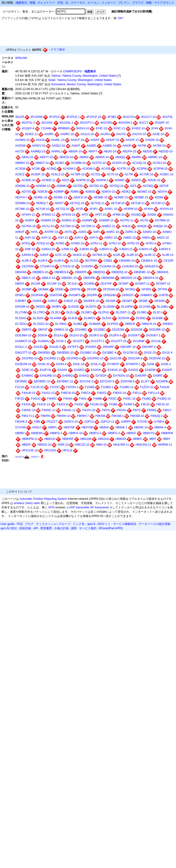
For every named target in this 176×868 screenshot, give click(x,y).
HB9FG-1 (56, 433)
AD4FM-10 (82, 180)
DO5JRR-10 (157, 330)
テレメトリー (46, 3)
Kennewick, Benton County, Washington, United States (86, 84)
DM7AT (43, 330)
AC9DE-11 (49, 180)
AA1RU (105, 134)
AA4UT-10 (77, 140)
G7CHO (142, 422)
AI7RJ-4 (151, 243)
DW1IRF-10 (128, 347)
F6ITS (137, 410)
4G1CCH (129, 117)
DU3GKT (134, 335)
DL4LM (73, 318)
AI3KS (82, 232)
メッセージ (109, 3)
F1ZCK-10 (147, 387)
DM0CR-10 (149, 324)
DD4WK (43, 289)
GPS (51, 507)
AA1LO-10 (87, 134)
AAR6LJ (57, 151)
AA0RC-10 (67, 134)
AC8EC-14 (167, 174)
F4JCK (26, 404)
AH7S (68, 232)
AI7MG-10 (77, 243)
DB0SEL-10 (69, 278)
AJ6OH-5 (165, 249)
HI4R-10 (63, 445)
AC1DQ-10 (139, 163)
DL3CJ (157, 312)
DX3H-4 (61, 364)
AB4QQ (120, 157)
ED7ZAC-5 (87, 381)
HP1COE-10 (30, 450)
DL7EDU (21, 324)
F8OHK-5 (21, 422)
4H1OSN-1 (126, 123)
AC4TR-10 (123, 169)
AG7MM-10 (162, 220)
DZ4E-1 (166, 364)
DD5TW (75, 289)
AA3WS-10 (22, 140)
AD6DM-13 (43, 186)
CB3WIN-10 (127, 261)
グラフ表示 (58, 50)
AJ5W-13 (67, 249)
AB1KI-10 (110, 151)
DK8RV (57, 307)
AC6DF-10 (38, 174)
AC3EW (20, 169)
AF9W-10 (118, 215)
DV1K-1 (61, 341)
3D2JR (20, 117)
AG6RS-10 (69, 220)
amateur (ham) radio (27, 503)
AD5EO (136, 180)
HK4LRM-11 (121, 445)
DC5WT (124, 284)
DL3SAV (38, 318)
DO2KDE (137, 330)
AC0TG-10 (99, 163)
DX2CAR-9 (135, 358)
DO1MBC (81, 330)
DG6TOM (56, 295)
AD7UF (164, 186)
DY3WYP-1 (133, 364)
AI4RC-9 (131, 232)
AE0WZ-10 (144, 192)
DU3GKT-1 (153, 335)
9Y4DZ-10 (138, 128)
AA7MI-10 (159, 146)
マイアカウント (164, 3)
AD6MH (61, 186)
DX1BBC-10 (88, 353)
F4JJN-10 (96, 404)
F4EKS (102, 393)
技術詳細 (25, 528)
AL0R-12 (150, 255)
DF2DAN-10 (111, 289)
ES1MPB (162, 381)
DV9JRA (91, 347)
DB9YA (20, 284)
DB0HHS (163, 272)
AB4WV (136, 157)
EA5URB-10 (48, 376)
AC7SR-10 (146, 174)
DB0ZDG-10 (129, 278)
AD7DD (78, 186)
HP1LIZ (67, 450)
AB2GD (147, 151)
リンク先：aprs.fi (84, 524)
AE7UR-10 (42, 209)
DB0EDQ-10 (120, 272)
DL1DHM (109, 307)
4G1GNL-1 (66, 123)
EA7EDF (101, 376)
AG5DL (152, 215)
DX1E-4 (167, 353)
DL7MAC (61, 324)
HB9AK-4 (160, 427)
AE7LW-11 (138, 203)
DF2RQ (130, 289)
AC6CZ (20, 174)
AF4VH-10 (166, 209)
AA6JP (127, 146)
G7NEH (159, 422)
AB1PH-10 (129, 151)
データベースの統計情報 (154, 524)
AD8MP (59, 192)
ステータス (78, 3)
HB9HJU (50, 439)
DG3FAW (37, 295)
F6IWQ (152, 410)
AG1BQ (136, 215)
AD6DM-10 (22, 186)
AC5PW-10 (160, 169)
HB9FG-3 (114, 433)
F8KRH (45, 416)
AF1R (79, 209)
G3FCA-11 (107, 422)
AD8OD (90, 192)
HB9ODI (121, 439)
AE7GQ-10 (77, 203)
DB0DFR (81, 272)
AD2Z (66, 180)
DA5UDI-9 (151, 266)
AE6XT (59, 203)
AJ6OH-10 (86, 249)
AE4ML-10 (40, 197)
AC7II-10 (112, 174)
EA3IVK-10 (115, 370)
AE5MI (159, 197)
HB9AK (104, 427)
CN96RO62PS (72, 71)
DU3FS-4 (115, 335)
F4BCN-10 (68, 393)
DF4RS (146, 289)
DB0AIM (21, 272)
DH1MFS (74, 295)
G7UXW (20, 427)
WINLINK (21, 58)
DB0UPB (89, 278)
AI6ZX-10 (163, 238)
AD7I (133, 186)
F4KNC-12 (69, 410)
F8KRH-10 (64, 416)
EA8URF (141, 376)
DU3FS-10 (96, 335)
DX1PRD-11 (52, 358)
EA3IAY (62, 370)
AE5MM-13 (22, 203)
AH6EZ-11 (108, 226)
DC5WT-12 (163, 284)
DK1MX (111, 301)
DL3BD (142, 312)
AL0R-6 (43, 261)
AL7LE (74, 261)
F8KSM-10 (137, 416)
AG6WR (87, 220)
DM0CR (130, 324)
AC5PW (142, 169)
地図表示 (21, 3)
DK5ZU (40, 307)
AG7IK (144, 220)
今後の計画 (61, 528)
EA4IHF (167, 370)
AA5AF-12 (132, 140)
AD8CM (42, 192)
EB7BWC (21, 381)
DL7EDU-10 (41, 324)
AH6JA (126, 226)
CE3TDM (28, 266)
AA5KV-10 (38, 146)
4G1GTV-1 (87, 123)
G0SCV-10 (71, 422)
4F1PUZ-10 (94, 117)
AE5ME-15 (141, 197)
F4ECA (86, 393)
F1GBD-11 (127, 387)
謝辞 (74, 528)
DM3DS (168, 324)
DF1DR (92, 289)
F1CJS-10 (37, 387)
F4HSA (68, 399)
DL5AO (107, 318)
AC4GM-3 (88, 169)
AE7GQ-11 (97, 203)
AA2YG (121, 134)
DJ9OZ (53, 301)
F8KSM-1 (118, 416)
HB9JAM (86, 439)
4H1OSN (106, 123)
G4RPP (126, 422)
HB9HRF (68, 439)
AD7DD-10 (96, 186)
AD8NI (74, 192)
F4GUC (36, 399)
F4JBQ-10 (164, 399)
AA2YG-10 (139, 134)
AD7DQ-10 (116, 186)
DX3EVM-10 (23, 364)
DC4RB (89, 284)
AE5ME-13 (121, 197)
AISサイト (104, 524)
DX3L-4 (96, 364)
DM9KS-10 (61, 330)
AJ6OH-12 (126, 249)
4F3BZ (112, 117)
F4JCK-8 (62, 404)
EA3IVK (96, 370)
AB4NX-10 (102, 157)
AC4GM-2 (69, 169)
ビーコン (93, 3)
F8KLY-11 (28, 416)
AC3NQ (51, 169)
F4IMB (97, 399)
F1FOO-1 (72, 387)
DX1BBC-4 (109, 353)
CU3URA (87, 266)
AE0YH (162, 192)
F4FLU (137, 393)
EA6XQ (84, 376)
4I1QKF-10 (162, 123)
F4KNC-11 (49, 410)
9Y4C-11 (119, 128)
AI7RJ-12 (115, 243)
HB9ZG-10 (44, 445)
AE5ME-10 (100, 197)
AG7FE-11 (127, 220)
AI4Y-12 (63, 238)
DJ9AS (37, 301)
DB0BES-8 (61, 272)
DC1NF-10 (54, 284)
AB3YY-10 (46, 157)
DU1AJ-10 (76, 335)
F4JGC (79, 404)
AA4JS (40, 140)
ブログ (29, 524)
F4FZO (20, 399)
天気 (60, 3)
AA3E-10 (158, 134)
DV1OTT (79, 341)
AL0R (117, 255)
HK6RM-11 (165, 445)
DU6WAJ (44, 341)
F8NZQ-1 (157, 416)
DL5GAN (124, 318)
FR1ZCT (52, 422)
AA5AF (95, 140)
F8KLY (167, 410)
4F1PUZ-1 (73, 117)
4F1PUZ (55, 117)
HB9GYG (149, 433)
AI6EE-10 (129, 238)
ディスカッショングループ (53, 524)
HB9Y (167, 439)
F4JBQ (146, 399)
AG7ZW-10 (67, 226)
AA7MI (142, 146)
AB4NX (84, 157)
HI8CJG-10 (82, 445)
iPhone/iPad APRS (111, 528)
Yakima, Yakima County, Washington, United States (84, 76)
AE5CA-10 (80, 197)
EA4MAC (28, 376)
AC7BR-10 (78, 174)
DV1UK (156, 341)
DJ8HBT (21, 301)
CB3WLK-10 (149, 261)
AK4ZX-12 (79, 255)
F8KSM (100, 416)
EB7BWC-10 (42, 381)
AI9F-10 (30, 249)
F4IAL (83, 399)
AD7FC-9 (20, 457)
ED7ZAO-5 (107, 381)
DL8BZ (78, 324)
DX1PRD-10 (30, 358)
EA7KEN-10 (121, 376)
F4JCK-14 (44, 404)
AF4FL (94, 209)
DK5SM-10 (22, 307)
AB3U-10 (27, 157)
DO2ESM (118, 330)
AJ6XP (44, 255)
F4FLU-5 (154, 393)
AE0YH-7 (21, 197)
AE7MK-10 (22, 209)
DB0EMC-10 (142, 272)
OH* (121, 18)
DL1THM (21, 312)
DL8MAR (95, 324)
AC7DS (96, 174)
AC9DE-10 (28, 180)
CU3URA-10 (108, 266)
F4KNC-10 (29, 410)
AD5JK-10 (154, 180)
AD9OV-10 (108, 192)
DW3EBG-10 (65, 353)
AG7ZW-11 (88, 226)
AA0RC (49, 134)
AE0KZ (126, 192)
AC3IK (36, 169)
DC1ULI (73, 284)
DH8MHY (146, 295)
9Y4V (155, 128)
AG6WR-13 (106, 220)
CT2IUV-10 (67, 266)
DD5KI (59, 289)
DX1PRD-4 (73, 358)
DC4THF (106, 284)
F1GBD (90, 387)
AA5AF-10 (112, 140)
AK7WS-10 (99, 255)
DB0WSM (108, 278)
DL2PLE (104, 312)
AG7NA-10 (29, 226)
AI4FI (96, 232)
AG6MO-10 (48, 220)
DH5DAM (109, 295)
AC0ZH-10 (119, 163)
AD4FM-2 (102, 180)
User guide (7, 524)
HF (92, 507)
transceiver (102, 507)
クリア (101, 12)
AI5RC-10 (111, 238)
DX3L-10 (79, 364)
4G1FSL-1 (28, 123)
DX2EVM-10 (157, 358)
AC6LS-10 (58, 174)
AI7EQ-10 (43, 243)
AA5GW (20, 146)
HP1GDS (50, 450)
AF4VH (149, 209)
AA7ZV (20, 151)
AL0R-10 (132, 255)
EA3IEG (79, 370)
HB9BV (20, 433)
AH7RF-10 (51, 232)
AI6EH (146, 238)
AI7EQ (26, 243)
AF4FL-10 (111, 209)
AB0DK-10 (75, 151)
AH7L (35, 232)
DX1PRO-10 (95, 358)
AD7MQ (148, 186)
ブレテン (124, 3)
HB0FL (53, 427)
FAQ (20, 524)
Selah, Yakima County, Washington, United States (80, 80)
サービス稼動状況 (125, 524)
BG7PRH (91, 261)
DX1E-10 (150, 353)
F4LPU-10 (89, 410)
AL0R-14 (168, 255)
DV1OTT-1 (97, 341)
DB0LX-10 (48, 278)
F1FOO (55, 387)
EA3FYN (45, 370)
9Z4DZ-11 (31, 134)
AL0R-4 (26, 261)
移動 (149, 3)
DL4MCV (90, 318)
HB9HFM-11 (30, 439)
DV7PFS (73, 347)
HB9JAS (103, 439)
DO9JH (43, 335)
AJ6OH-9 (27, 255)
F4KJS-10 (162, 404)
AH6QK (142, 226)
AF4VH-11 (28, 215)
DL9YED (113, 324)
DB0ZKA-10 (151, 278)
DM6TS (27, 330)
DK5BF (143, 301)
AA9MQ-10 (38, 151)
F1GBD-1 (107, 387)
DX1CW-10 (130, 353)
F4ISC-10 (129, 399)
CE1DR (168, 261)
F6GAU (122, 410)
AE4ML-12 (60, 197)
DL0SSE (73, 307)
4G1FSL (168, 117)
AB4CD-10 (66, 157)
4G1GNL (47, 123)
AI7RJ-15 (133, 243)
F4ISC (112, 399)
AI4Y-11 (46, 238)
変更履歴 (46, 528)
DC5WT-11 (142, 284)
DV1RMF (139, 341)
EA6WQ (67, 376)
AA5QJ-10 (58, 146)
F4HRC (52, 399)
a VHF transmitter (78, 507)
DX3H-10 (44, 364)
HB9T (153, 439)
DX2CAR (116, 358)
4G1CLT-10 (148, 117)
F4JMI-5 (129, 404)
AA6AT (76, 146)
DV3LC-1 (21, 347)
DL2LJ (71, 312)
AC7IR (129, 174)
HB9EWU (37, 433)
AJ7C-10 (61, 255)
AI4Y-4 (79, 238)
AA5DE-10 (152, 140)
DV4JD (38, 347)
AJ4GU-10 (48, 249)
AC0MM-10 (78, 163)
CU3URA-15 (130, 266)
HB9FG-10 (76, 433)
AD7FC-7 (35, 457)
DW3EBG (44, 353)
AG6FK (29, 220)
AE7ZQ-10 (62, 209)
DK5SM (159, 301)
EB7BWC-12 (65, 381)
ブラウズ (138, 3)
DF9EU (20, 295)
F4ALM (165, 387)
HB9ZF (26, 445)
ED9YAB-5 (128, 381)
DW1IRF (108, 347)
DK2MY (127, 301)
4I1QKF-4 (28, 128)
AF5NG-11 (48, 215)
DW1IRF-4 (149, 347)
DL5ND (141, 318)
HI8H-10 (101, 445)
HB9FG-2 (95, 433)
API (36, 528)
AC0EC (60, 163)
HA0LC (37, 427)
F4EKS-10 (119, 393)
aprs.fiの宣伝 (9, 528)
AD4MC (120, 180)
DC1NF (36, 284)
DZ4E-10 (28, 370)
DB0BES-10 (40, 272)
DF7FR (162, 289)
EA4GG (133, 370)
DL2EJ (55, 312)
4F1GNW (36, 117)
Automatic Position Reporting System (43, 499)
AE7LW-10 (118, 203)
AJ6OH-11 (106, 249)
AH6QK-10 (160, 226)
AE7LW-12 (158, 203)
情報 (32, 3)
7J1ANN (46, 128)
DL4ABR (56, 318)
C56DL (108, 261)
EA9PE (158, 376)
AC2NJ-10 (159, 163)
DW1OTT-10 (23, 353)
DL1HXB (145, 307)
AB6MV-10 (22, 163)
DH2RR (92, 295)
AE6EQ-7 (42, 203)
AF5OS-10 (68, 215)
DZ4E (151, 364)
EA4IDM (150, 370)
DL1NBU (162, 307)
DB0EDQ (99, 272)
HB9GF (131, 433)
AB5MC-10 (155, 157)
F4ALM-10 (29, 393)
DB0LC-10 (29, 278)
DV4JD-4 (55, 347)
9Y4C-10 (102, 128)
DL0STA (91, 307)
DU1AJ (58, 335)
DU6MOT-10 (23, 341)
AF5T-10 (100, 215)
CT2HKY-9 (47, 266)
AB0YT (93, 151)
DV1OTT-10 (119, 341)
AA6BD (91, 146)
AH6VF (20, 232)
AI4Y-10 (30, 238)
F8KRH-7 (83, 416)
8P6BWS (64, 128)
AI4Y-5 (94, 238)
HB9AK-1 (122, 427)
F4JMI (113, 404)
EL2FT (145, 381)
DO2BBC (100, 330)
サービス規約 (88, 528)
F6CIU (106, 410)
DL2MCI (87, 312)
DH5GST (128, 295)
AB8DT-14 (42, 163)
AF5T (85, 215)
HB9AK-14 (141, 427)
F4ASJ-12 (48, 393)
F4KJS (145, 404)
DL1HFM (127, 307)
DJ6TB (164, 295)
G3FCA (89, 422)
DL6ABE (158, 318)
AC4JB (106, 169)
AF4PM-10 (131, 209)
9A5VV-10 (83, 128)
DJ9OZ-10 (70, 301)
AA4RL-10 (58, 140)
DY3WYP (113, 364)
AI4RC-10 (113, 232)
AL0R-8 (59, 261)
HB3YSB (87, 427)
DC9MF (27, 289)
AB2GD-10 (166, 151)
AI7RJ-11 (96, 243)
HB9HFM (167, 433)
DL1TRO (39, 312)
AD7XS (26, 192)
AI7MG (60, 243)
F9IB (37, 422)
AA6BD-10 (109, 146)
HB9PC (138, 439)
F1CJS (20, 387)
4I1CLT (144, 123)
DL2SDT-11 (123, 312)
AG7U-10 (48, 226)
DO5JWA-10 (23, 335)
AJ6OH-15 (146, 249)
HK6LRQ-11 (144, 445)
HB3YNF (69, 427)
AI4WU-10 (149, 232)
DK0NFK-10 (91, 301)
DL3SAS (21, 318)
